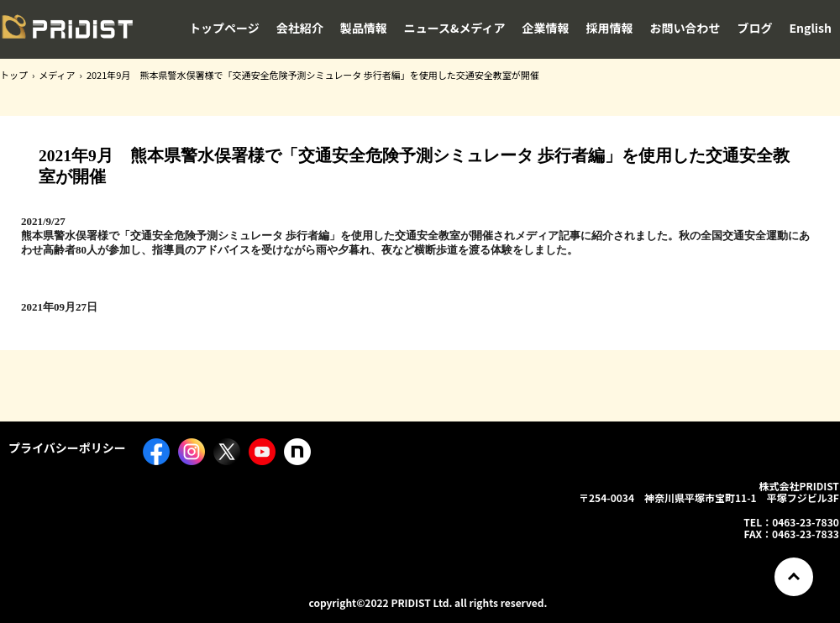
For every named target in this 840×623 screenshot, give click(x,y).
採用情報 (610, 28)
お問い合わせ (685, 28)
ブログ (755, 28)
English (811, 28)
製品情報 (364, 28)
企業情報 (546, 28)
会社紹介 (300, 28)
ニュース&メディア (455, 28)
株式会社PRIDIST (67, 33)
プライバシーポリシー (67, 448)
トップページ (224, 28)
